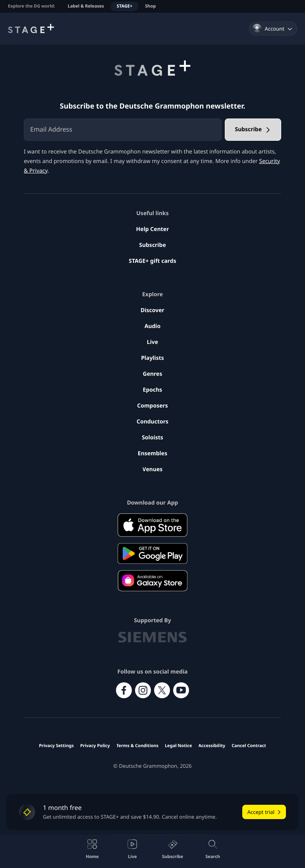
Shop (150, 6)
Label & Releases (86, 6)
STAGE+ (125, 6)
